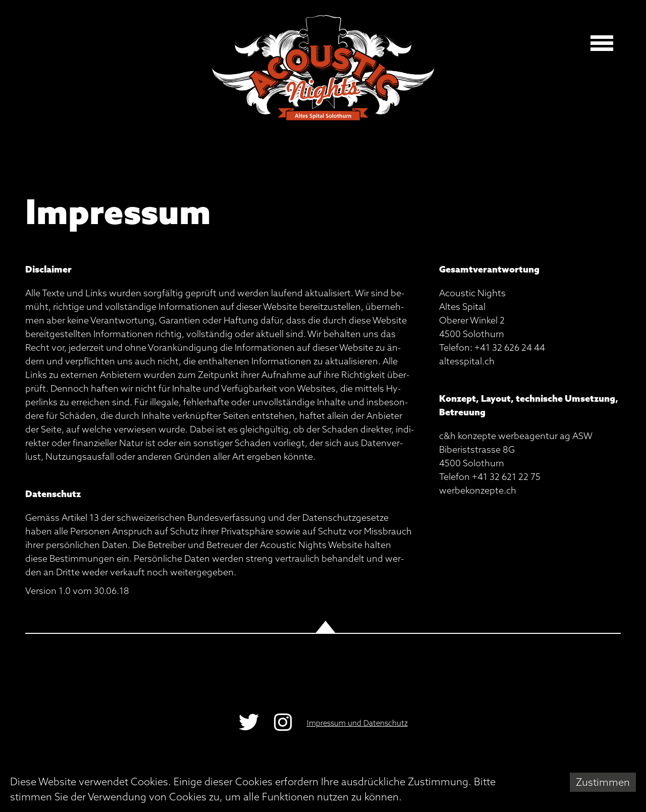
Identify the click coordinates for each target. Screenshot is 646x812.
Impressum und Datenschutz (357, 723)
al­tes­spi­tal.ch (467, 361)
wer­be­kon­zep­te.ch (478, 490)
